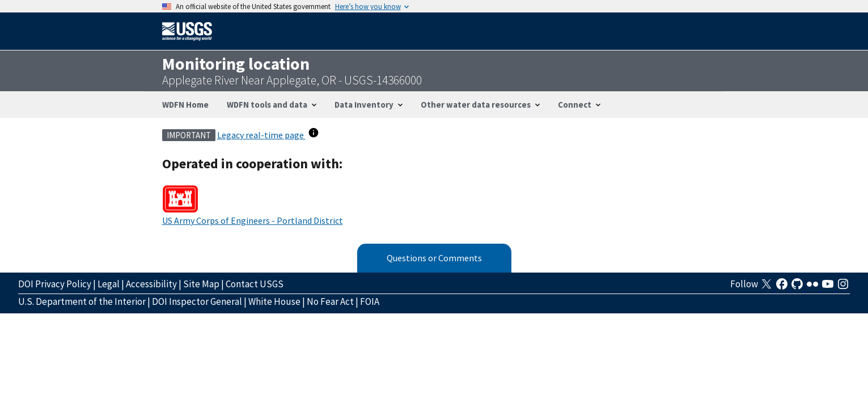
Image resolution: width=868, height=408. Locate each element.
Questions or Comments (434, 258)
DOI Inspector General (197, 301)
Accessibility (151, 284)
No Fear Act (330, 301)
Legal (109, 284)
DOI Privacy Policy (55, 284)
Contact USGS (255, 284)
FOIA (370, 301)
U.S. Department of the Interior (82, 301)
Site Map (201, 284)
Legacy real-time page (261, 135)
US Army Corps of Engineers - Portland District (253, 220)
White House (274, 301)
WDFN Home (185, 105)
